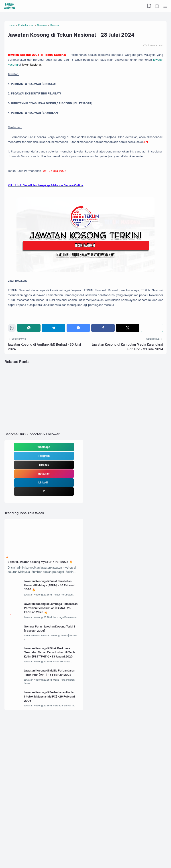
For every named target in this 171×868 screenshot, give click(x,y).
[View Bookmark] (148, 6)
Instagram (44, 557)
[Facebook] (104, 403)
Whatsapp (44, 531)
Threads (44, 549)
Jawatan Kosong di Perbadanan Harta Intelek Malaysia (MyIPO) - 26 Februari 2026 (52, 815)
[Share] (151, 403)
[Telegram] (55, 403)
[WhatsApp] (31, 403)
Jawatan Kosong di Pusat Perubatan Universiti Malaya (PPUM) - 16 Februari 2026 (49, 687)
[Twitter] (128, 403)
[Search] (157, 6)
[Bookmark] (14, 404)
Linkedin (44, 566)
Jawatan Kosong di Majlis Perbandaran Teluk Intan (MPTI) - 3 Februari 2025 (52, 789)
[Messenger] (80, 403)
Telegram (44, 540)
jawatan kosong (85, 83)
